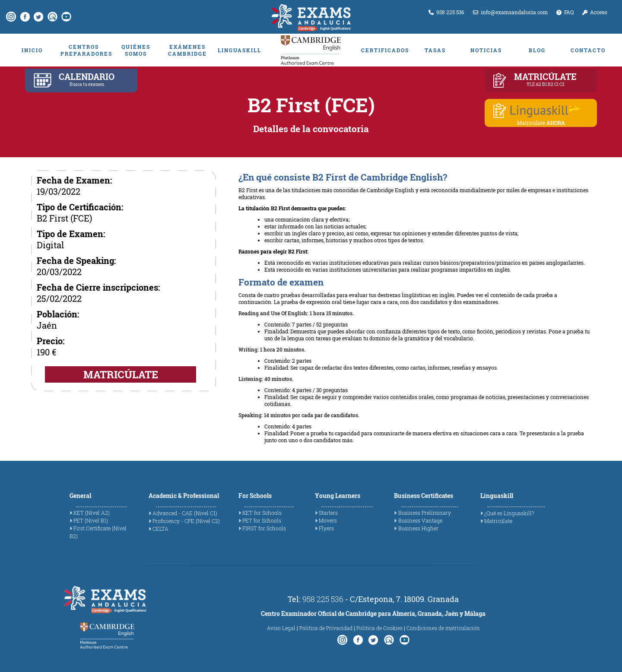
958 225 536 (446, 12)
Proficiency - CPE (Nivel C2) (186, 521)
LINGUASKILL (240, 50)
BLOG (537, 50)
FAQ (565, 12)
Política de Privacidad (326, 628)
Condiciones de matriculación (443, 628)
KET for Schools (262, 513)
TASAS (435, 50)
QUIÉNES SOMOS (136, 50)
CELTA (160, 529)
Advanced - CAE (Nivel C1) (185, 513)
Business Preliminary (425, 513)
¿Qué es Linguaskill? (509, 513)
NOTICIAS (486, 50)
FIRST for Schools (264, 528)
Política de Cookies (379, 628)
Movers (328, 520)
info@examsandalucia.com (510, 12)
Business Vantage (420, 520)
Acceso (595, 12)
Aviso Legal (281, 628)
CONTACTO (588, 50)
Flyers (326, 528)
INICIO (32, 50)
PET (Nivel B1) (91, 520)
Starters (328, 513)
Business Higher (418, 528)
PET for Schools (262, 520)
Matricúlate (498, 521)
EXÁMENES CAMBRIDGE (187, 50)
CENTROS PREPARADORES (84, 50)
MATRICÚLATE (121, 374)
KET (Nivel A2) (92, 513)
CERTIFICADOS (384, 50)
